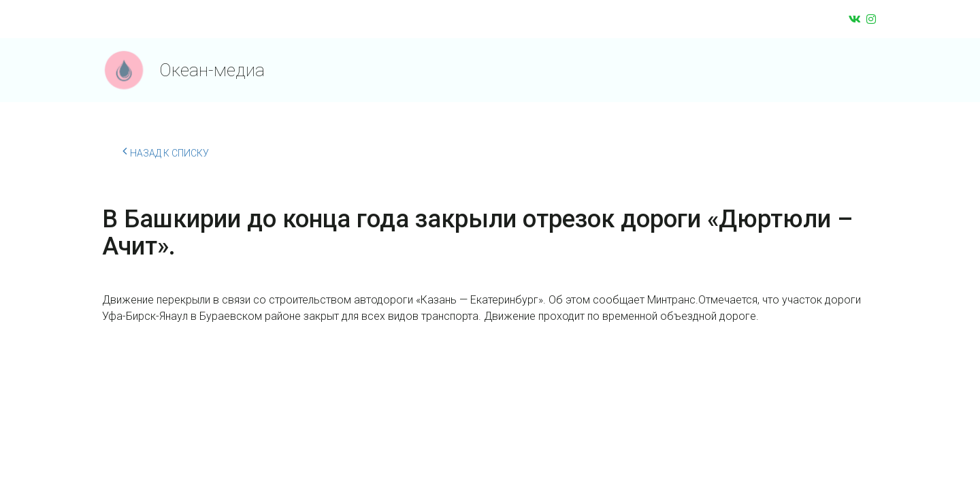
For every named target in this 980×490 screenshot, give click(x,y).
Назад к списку (166, 151)
